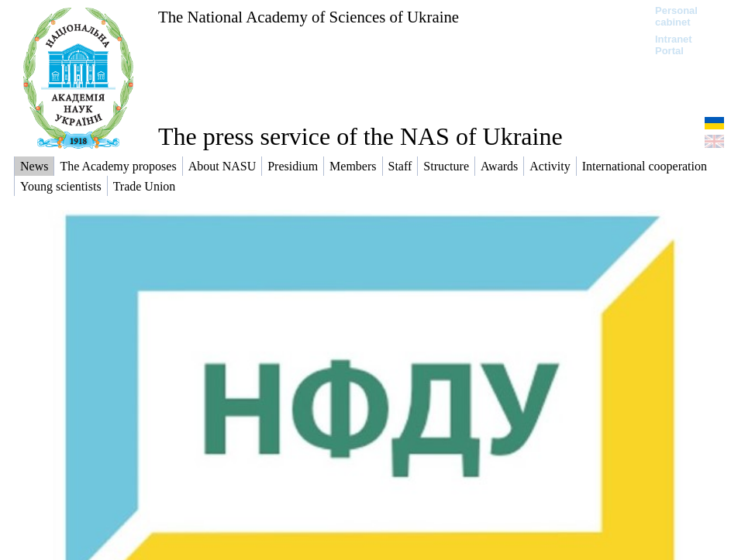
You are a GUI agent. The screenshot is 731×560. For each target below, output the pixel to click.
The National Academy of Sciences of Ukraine (309, 17)
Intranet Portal (674, 45)
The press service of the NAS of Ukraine (360, 136)
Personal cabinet (676, 16)
